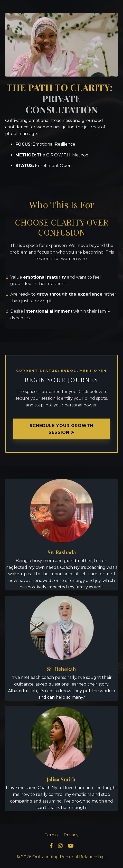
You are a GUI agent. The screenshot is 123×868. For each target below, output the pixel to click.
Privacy (71, 835)
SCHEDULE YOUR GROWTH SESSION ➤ (61, 429)
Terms (51, 835)
